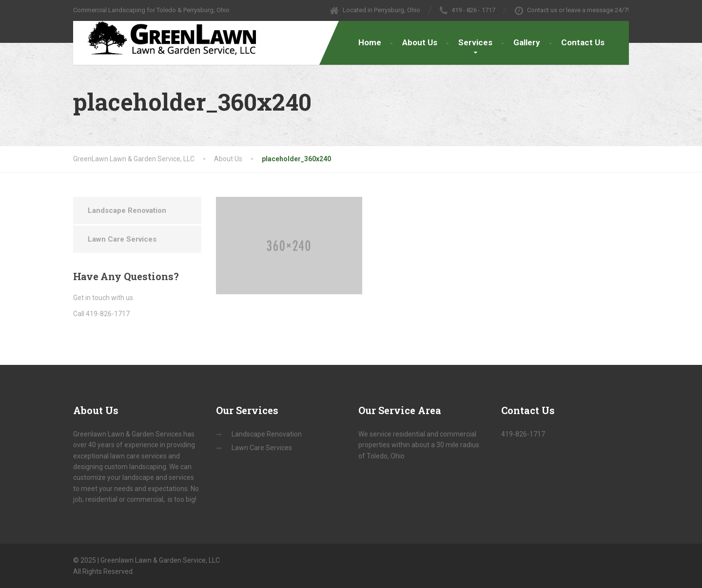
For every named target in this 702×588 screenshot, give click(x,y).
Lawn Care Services (122, 239)
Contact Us (583, 42)
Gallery (527, 42)
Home (370, 42)
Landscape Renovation (127, 210)
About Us (420, 42)
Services (475, 42)
